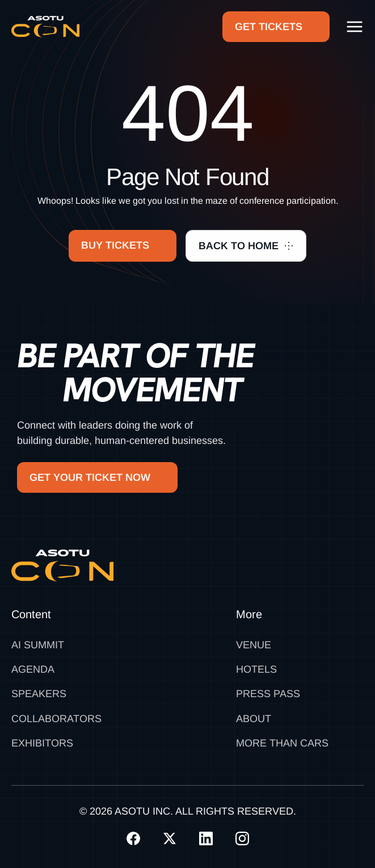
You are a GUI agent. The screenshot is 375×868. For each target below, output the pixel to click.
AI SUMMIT (38, 645)
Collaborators (56, 719)
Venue (254, 645)
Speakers (39, 694)
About (254, 719)
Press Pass (268, 694)
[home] (45, 27)
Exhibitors (42, 743)
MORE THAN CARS (282, 743)
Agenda (33, 669)
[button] (355, 27)
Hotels (256, 669)
